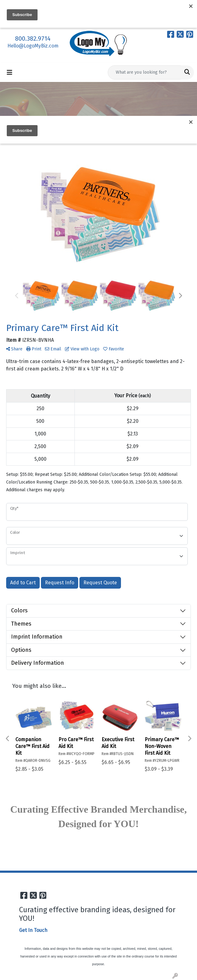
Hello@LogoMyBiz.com (33, 46)
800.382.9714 (33, 39)
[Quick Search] (144, 72)
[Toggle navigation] (10, 72)
